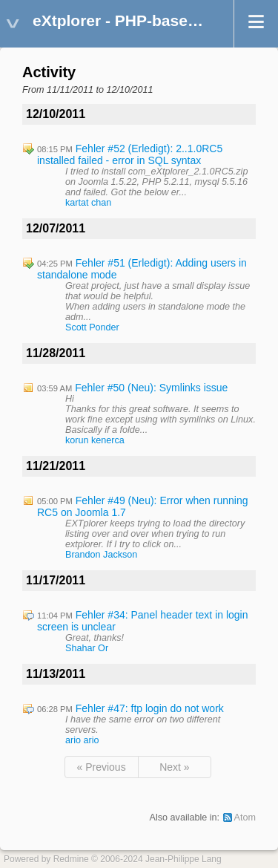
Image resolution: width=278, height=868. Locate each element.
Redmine (71, 859)
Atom (245, 818)
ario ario (82, 740)
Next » (174, 767)
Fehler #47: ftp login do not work (150, 708)
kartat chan (88, 203)
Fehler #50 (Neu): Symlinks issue (151, 388)
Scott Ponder (92, 327)
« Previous (102, 767)
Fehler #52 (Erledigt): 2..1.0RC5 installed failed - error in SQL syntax (130, 154)
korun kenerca (95, 440)
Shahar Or (87, 648)
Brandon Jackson (101, 555)
